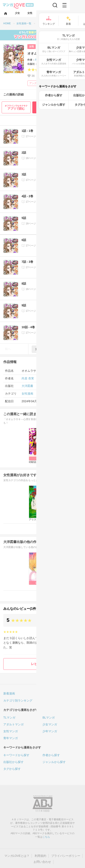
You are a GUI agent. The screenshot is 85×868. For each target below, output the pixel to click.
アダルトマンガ (13, 724)
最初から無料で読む (58, 107)
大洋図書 (42, 64)
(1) (51, 70)
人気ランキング (53, 693)
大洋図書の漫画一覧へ (63, 596)
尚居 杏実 (40, 60)
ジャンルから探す (54, 762)
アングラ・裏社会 (39, 83)
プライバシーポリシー (66, 856)
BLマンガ (49, 718)
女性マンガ (11, 731)
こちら (46, 837)
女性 (32, 46)
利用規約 (40, 856)
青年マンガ (11, 738)
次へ (77, 349)
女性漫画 (27, 394)
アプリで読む (16, 107)
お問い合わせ (42, 862)
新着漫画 (9, 693)
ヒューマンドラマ (65, 83)
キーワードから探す (16, 755)
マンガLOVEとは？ (17, 856)
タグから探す (12, 769)
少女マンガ (50, 724)
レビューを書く (42, 664)
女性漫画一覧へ (67, 529)
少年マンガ (50, 731)
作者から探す (51, 755)
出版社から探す (13, 762)
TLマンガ (9, 718)
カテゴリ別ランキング (18, 701)
